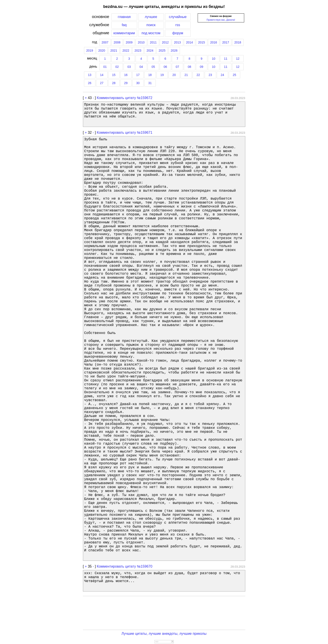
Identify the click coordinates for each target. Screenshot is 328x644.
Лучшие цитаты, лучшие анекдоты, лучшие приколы (164, 634)
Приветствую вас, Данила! (221, 20)
